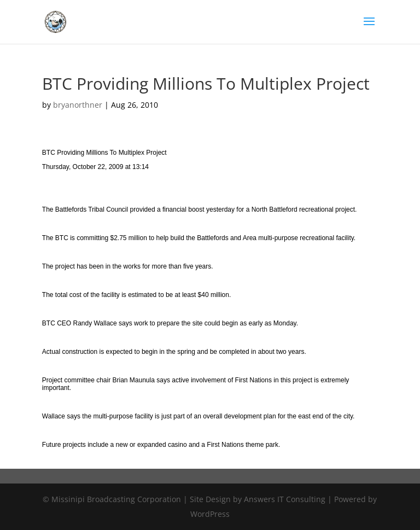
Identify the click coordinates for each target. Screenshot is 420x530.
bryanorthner (78, 105)
